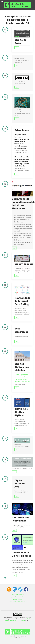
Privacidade (22, 180)
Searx (10, 602)
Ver (17, 48)
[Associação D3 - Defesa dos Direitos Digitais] (17, 5)
